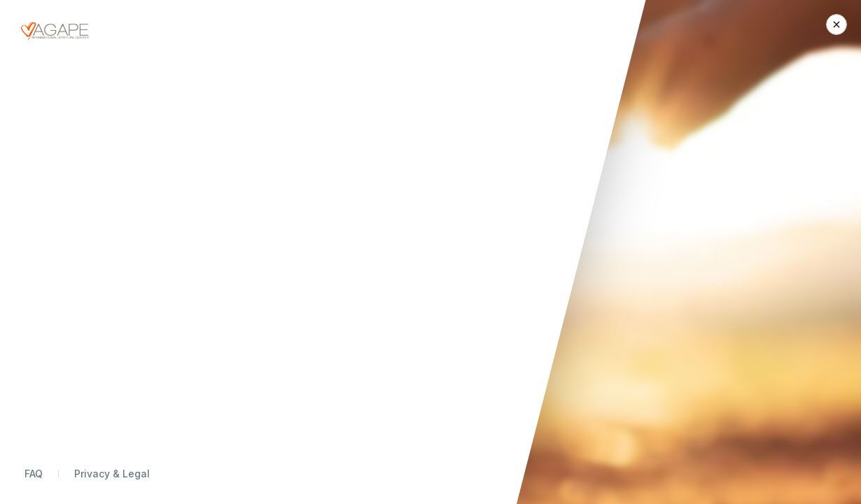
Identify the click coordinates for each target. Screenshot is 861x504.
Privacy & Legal (112, 474)
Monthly (587, 162)
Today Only (648, 162)
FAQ (34, 474)
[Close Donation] (836, 24)
